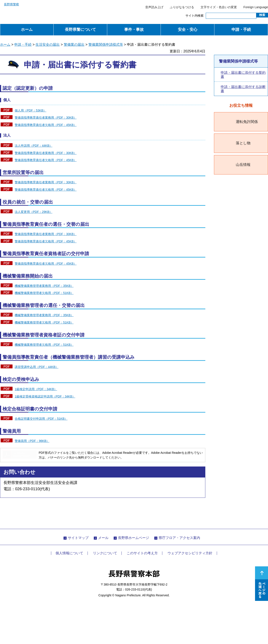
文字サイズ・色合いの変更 (219, 7)
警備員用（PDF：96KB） (32, 441)
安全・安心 (188, 30)
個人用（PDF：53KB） (30, 110)
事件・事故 (134, 30)
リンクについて (105, 553)
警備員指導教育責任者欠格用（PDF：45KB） (46, 125)
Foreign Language (256, 7)
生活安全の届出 (48, 45)
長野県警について (80, 30)
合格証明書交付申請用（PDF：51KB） (41, 419)
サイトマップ (78, 538)
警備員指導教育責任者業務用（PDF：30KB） (46, 118)
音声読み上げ (154, 7)
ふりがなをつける (182, 7)
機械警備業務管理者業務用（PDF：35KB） (44, 286)
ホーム (27, 30)
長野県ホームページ (134, 538)
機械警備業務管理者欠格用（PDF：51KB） (44, 293)
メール (103, 538)
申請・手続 (241, 30)
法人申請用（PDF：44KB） (33, 146)
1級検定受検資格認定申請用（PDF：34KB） (45, 396)
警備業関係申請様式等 (106, 45)
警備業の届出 (74, 45)
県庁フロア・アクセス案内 (179, 538)
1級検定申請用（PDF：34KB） (36, 389)
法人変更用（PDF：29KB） (33, 212)
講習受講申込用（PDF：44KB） (37, 367)
